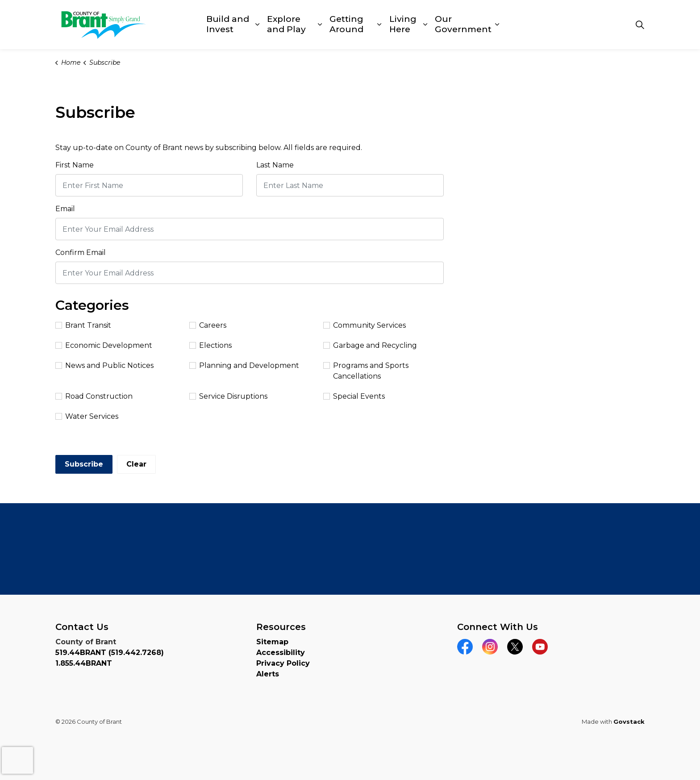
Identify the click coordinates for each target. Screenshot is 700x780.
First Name (75, 165)
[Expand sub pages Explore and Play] (320, 25)
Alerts (268, 674)
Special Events (354, 396)
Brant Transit (83, 325)
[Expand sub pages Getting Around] (379, 25)
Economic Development (104, 345)
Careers (208, 325)
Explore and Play (286, 24)
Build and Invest (228, 24)
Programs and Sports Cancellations (366, 371)
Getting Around (346, 24)
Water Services (87, 416)
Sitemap (272, 642)
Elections (210, 345)
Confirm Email (81, 252)
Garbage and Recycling (370, 345)
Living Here (403, 24)
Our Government (463, 24)
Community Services (365, 325)
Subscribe (84, 464)
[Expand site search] (640, 25)
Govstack (629, 722)
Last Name (275, 165)
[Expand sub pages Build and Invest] (257, 25)
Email (65, 209)
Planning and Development (244, 365)
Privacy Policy (283, 663)
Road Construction (94, 396)
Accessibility (281, 653)
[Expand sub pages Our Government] (497, 25)
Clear (136, 464)
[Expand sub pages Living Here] (425, 25)
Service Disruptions (228, 396)
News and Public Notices (104, 365)
